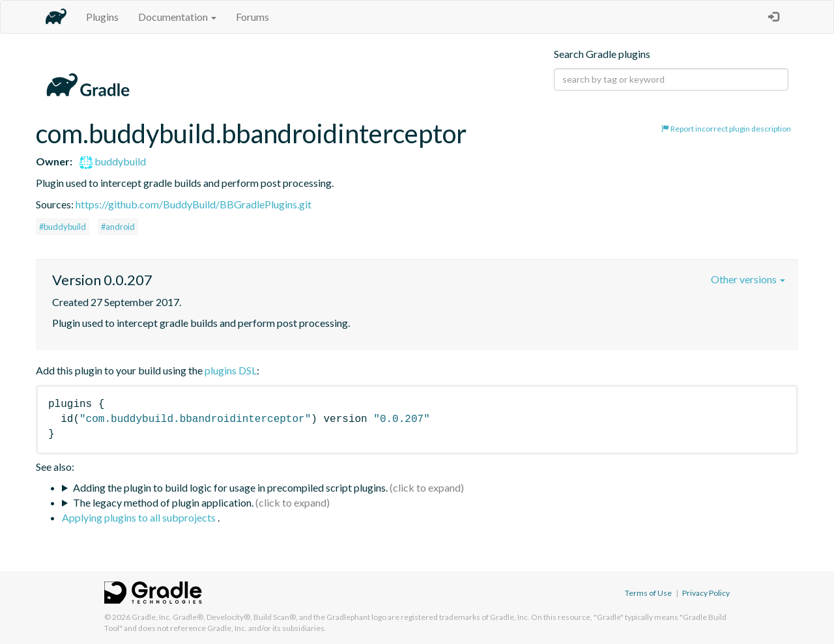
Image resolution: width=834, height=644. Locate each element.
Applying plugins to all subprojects (140, 517)
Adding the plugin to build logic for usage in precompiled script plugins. (230, 487)
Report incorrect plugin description (726, 129)
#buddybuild (63, 227)
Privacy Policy (706, 593)
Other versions (748, 279)
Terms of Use (648, 593)
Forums (252, 17)
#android (118, 227)
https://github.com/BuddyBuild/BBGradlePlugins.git (194, 204)
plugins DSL (231, 370)
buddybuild (113, 161)
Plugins (102, 17)
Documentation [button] (177, 17)
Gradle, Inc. (151, 617)
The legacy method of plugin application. (163, 502)
